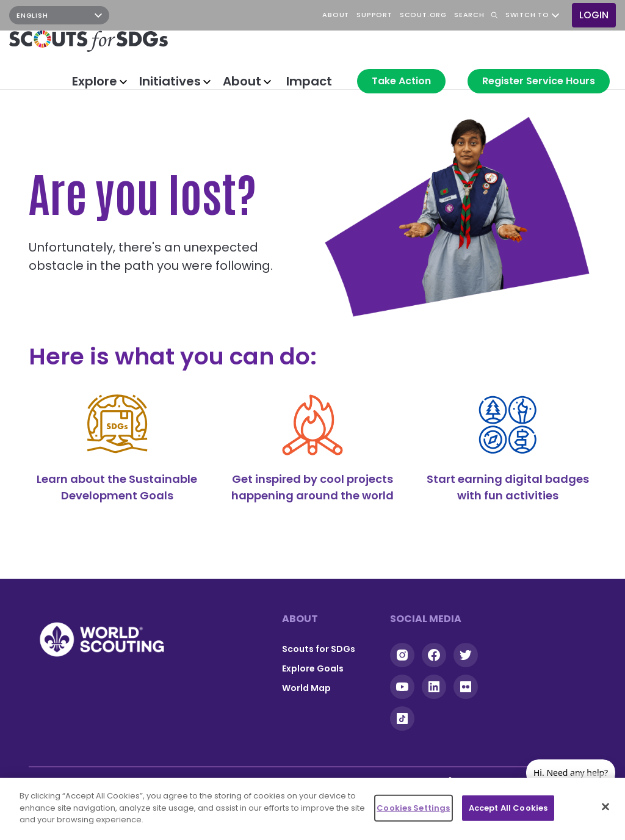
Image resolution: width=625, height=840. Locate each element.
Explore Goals (313, 668)
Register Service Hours (539, 81)
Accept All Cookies (508, 808)
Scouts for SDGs (319, 649)
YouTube (182, 15)
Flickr (466, 687)
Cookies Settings (413, 808)
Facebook (156, 15)
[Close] (605, 807)
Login (594, 15)
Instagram (129, 15)
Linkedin (434, 687)
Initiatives (170, 81)
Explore (95, 81)
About (242, 81)
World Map (306, 688)
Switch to (527, 15)
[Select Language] (59, 15)
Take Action (401, 81)
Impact (309, 81)
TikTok (209, 15)
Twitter (466, 655)
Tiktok (402, 719)
